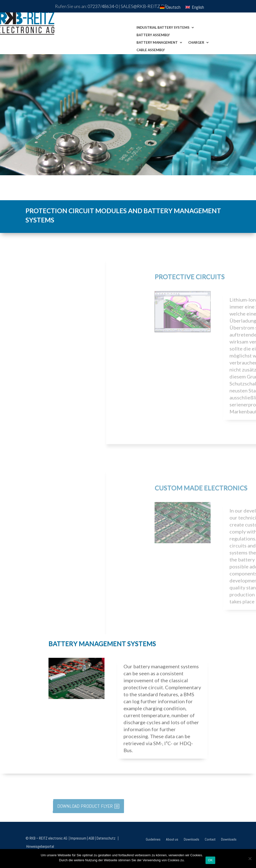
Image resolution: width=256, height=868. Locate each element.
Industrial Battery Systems (163, 28)
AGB (91, 838)
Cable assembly (151, 50)
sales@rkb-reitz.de (144, 6)
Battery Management (157, 43)
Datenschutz (107, 838)
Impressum (78, 838)
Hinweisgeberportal (40, 846)
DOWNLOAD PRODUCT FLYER (85, 806)
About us (172, 840)
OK (210, 860)
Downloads (191, 840)
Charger (196, 43)
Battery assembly (153, 35)
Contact (210, 840)
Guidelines (153, 840)
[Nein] (250, 859)
